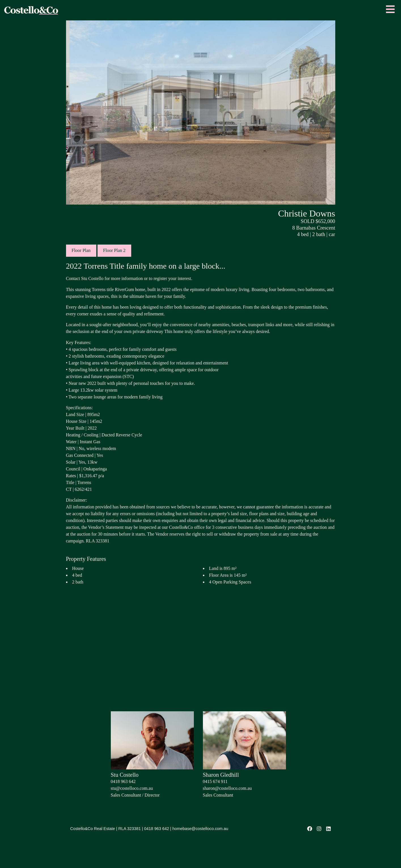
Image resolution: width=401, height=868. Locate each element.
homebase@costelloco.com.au (200, 829)
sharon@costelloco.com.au (227, 788)
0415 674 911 (215, 781)
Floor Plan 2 (114, 250)
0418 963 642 (123, 781)
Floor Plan (81, 250)
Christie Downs (306, 213)
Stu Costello (125, 775)
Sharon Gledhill (221, 775)
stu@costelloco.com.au (132, 788)
